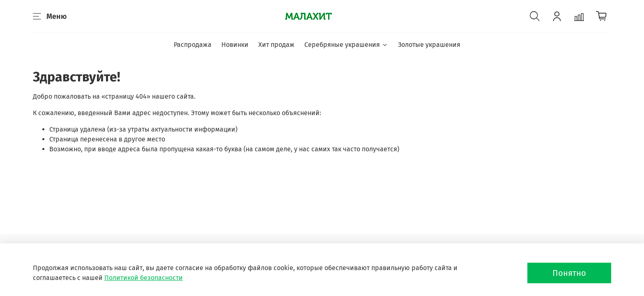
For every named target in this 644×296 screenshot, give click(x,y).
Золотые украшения (429, 45)
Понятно (569, 273)
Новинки (235, 45)
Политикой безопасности (144, 278)
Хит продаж (276, 45)
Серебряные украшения (346, 45)
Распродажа (193, 45)
